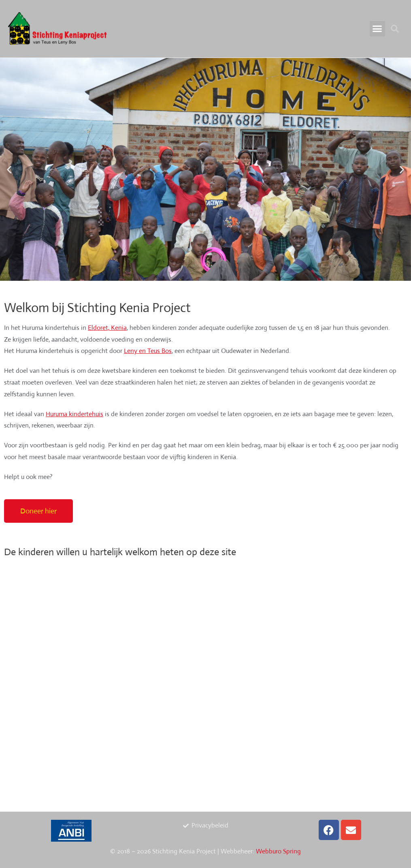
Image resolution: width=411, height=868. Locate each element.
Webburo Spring (278, 851)
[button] (377, 29)
